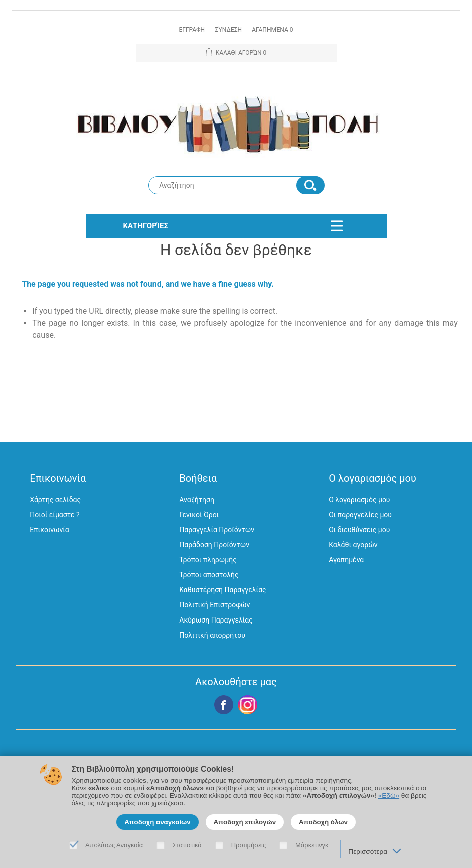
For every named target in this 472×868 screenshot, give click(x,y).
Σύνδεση (228, 30)
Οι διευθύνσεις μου (359, 530)
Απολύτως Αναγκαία (114, 845)
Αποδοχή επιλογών (245, 822)
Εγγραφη (192, 30)
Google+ (248, 705)
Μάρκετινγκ (312, 845)
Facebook (224, 705)
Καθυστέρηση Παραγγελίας (222, 590)
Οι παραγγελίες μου (360, 515)
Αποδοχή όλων (323, 822)
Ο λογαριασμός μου (359, 500)
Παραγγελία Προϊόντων (217, 530)
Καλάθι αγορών (353, 545)
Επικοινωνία (49, 530)
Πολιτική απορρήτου (212, 635)
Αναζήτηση (197, 500)
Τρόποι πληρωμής (208, 560)
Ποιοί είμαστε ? (54, 515)
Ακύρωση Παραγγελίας (216, 620)
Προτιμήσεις (249, 845)
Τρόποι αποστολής (209, 575)
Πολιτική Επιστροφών (214, 605)
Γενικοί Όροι (199, 515)
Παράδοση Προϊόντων (214, 545)
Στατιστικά (187, 845)
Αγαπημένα (346, 560)
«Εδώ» (389, 795)
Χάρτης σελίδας (55, 500)
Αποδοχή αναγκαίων (158, 822)
